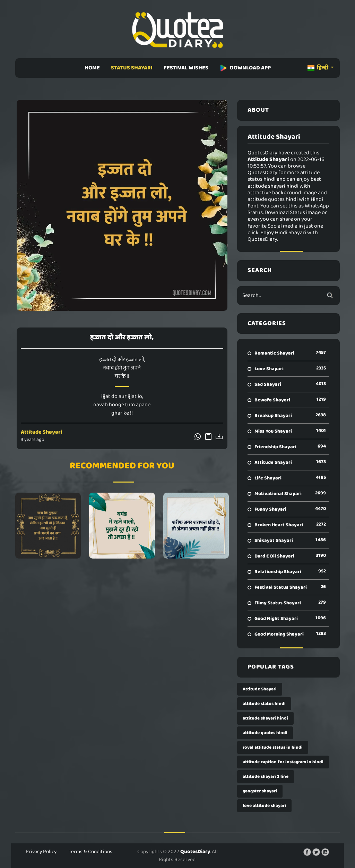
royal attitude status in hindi (273, 747)
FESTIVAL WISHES (186, 68)
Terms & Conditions (90, 852)
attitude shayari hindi (265, 718)
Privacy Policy (41, 852)
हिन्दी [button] (318, 68)
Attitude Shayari (42, 432)
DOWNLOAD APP (245, 68)
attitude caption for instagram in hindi (283, 762)
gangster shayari (260, 791)
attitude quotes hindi (265, 733)
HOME (92, 68)
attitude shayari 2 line (266, 777)
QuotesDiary (195, 852)
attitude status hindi (264, 704)
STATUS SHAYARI (132, 68)
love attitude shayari (264, 806)
